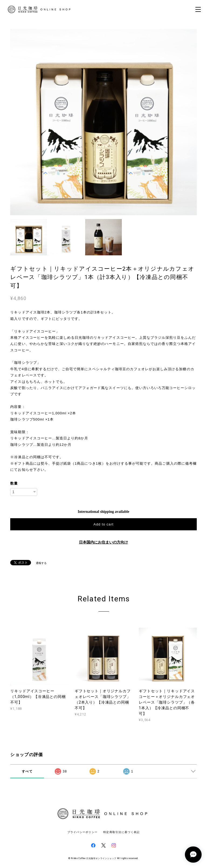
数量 (14, 483)
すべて (27, 771)
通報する (41, 563)
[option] (103, 122)
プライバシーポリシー (83, 832)
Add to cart (103, 524)
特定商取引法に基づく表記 (121, 832)
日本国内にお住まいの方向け (103, 542)
